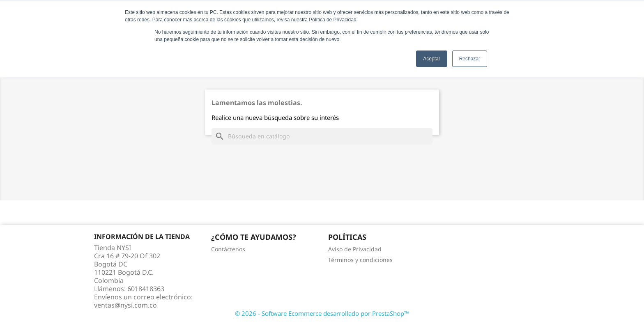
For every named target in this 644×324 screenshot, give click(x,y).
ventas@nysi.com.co (125, 305)
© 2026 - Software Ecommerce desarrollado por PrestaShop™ (322, 313)
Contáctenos (228, 249)
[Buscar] (322, 136)
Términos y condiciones (360, 260)
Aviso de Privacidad (355, 249)
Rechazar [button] (470, 59)
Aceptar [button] (431, 59)
